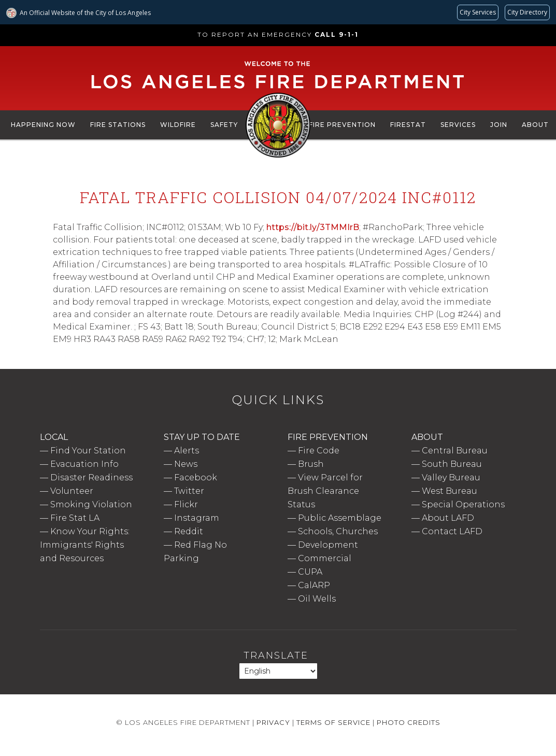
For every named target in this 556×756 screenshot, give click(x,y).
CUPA (310, 572)
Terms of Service (333, 722)
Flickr (186, 504)
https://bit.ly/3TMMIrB (313, 227)
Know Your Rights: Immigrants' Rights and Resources (85, 545)
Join (499, 125)
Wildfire (178, 125)
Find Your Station (88, 451)
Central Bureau (455, 451)
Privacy (273, 722)
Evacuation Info (84, 464)
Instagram (197, 518)
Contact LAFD (452, 531)
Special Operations (463, 504)
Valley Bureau (451, 477)
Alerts (187, 451)
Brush (311, 464)
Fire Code (319, 451)
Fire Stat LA (75, 518)
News (186, 464)
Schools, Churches (338, 531)
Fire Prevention (342, 125)
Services (458, 125)
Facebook (196, 477)
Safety (224, 125)
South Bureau (452, 464)
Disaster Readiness (91, 477)
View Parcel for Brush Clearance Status (325, 491)
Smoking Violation (91, 504)
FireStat (408, 125)
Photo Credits (409, 722)
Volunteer (72, 491)
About (535, 125)
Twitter (189, 491)
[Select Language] (278, 671)
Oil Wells (317, 599)
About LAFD (448, 518)
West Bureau (450, 491)
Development (328, 545)
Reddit (189, 531)
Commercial (325, 558)
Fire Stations (118, 125)
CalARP (314, 585)
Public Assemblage (340, 518)
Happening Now (43, 125)
